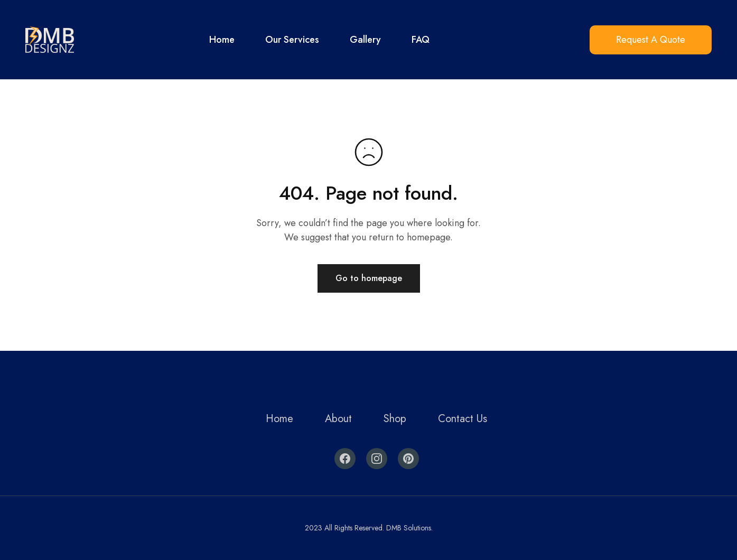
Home (222, 40)
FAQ (421, 40)
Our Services (292, 40)
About (338, 419)
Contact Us (463, 419)
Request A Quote (651, 40)
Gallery (365, 40)
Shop (395, 419)
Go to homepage (369, 278)
